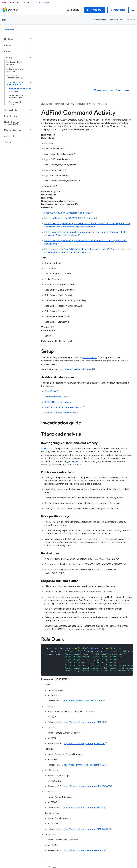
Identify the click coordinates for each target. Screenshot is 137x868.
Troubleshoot (116, 20)
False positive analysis (57, 516)
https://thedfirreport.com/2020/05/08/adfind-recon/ (70, 218)
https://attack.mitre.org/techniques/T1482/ (84, 850)
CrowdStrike (50, 391)
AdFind (45, 448)
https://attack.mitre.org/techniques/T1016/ (84, 722)
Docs (5, 20)
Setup (47, 351)
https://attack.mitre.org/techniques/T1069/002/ (87, 786)
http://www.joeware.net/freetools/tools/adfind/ (67, 213)
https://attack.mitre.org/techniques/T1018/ (84, 743)
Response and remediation (60, 581)
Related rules (50, 553)
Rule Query (53, 639)
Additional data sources (58, 377)
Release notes (99, 20)
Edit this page (122, 90)
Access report (45, 2)
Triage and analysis (61, 434)
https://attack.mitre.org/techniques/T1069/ (84, 765)
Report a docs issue (103, 90)
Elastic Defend (90, 357)
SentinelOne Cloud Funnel (57, 402)
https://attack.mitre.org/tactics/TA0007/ (83, 701)
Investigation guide (61, 422)
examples (74, 461)
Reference (130, 20)
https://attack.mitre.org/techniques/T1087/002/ (87, 829)
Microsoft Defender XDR (56, 397)
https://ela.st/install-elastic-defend (76, 369)
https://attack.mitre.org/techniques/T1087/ (84, 808)
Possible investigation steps (57, 472)
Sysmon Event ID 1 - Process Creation (63, 407)
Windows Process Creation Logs (60, 413)
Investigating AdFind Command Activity (69, 443)
